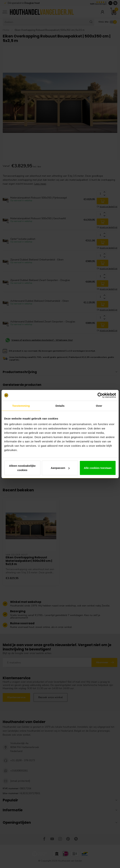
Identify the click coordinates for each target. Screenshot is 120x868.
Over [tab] (99, 406)
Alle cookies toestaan (98, 468)
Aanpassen (60, 468)
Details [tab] (60, 406)
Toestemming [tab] (21, 406)
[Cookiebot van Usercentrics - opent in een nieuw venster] (100, 395)
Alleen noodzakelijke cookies (22, 468)
